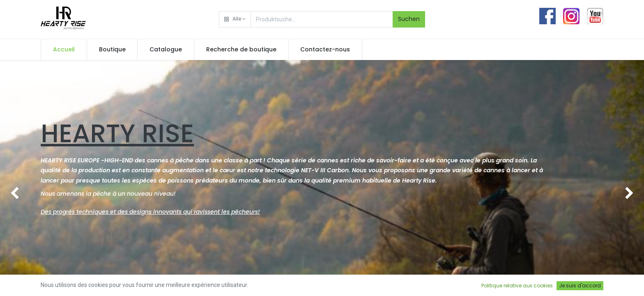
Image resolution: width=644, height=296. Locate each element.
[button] (235, 19)
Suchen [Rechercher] (409, 19)
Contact (298, 286)
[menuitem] (64, 50)
